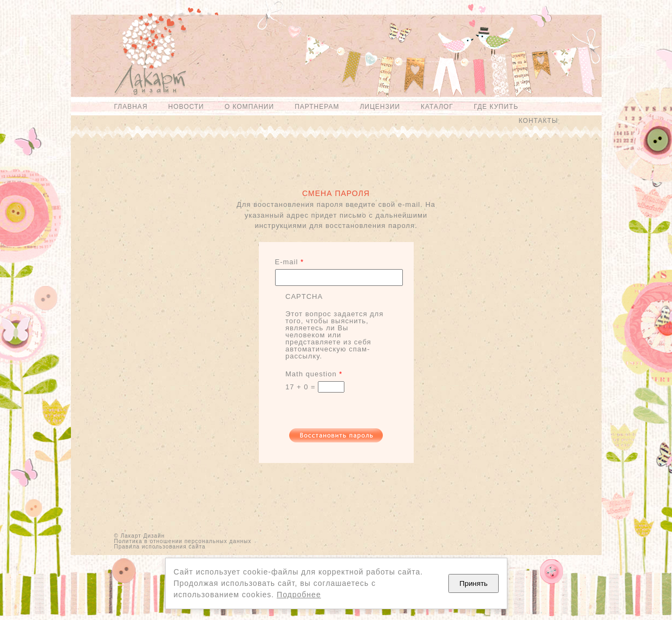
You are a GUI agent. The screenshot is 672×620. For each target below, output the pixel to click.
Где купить (496, 107)
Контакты (539, 121)
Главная (131, 107)
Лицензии (380, 107)
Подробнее (299, 595)
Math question (314, 374)
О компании (249, 107)
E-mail (290, 262)
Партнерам (317, 107)
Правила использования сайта (160, 547)
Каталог (437, 107)
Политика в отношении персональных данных (183, 541)
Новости (186, 107)
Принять (473, 583)
